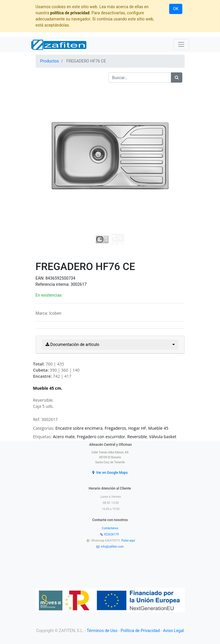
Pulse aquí (129, 541)
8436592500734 (60, 278)
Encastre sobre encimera (79, 428)
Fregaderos (115, 428)
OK (176, 9)
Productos (50, 61)
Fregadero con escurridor (101, 437)
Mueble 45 (158, 428)
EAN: (41, 278)
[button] (47, 141)
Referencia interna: (53, 284)
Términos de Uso (102, 631)
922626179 (112, 534)
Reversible (137, 437)
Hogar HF (137, 428)
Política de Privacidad (140, 631)
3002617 (78, 284)
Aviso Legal (174, 631)
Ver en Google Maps (112, 473)
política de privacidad (70, 13)
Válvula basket (163, 437)
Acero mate (64, 437)
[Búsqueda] (177, 78)
